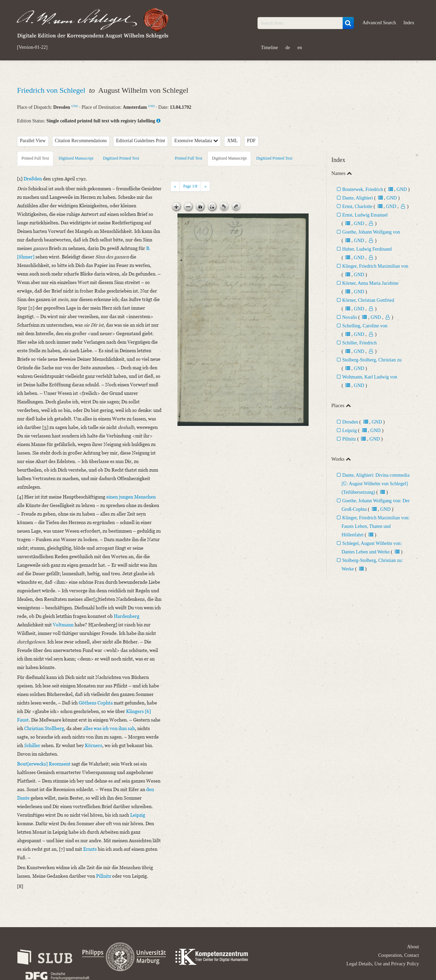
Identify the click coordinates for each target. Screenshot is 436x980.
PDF (251, 141)
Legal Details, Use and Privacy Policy (383, 964)
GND (75, 106)
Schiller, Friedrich (360, 343)
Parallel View (33, 141)
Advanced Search (379, 23)
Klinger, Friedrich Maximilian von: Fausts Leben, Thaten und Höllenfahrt (376, 526)
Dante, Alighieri (358, 198)
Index (409, 23)
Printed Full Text (35, 158)
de (288, 48)
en (300, 48)
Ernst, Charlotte (357, 206)
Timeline (269, 48)
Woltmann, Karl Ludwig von (370, 377)
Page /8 (190, 186)
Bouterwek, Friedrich (363, 189)
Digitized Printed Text (121, 158)
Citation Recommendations (81, 141)
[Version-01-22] (32, 47)
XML (232, 141)
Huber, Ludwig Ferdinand (367, 249)
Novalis (350, 317)
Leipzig (350, 430)
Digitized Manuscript (76, 158)
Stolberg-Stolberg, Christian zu (372, 360)
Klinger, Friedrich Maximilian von (375, 266)
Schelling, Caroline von (365, 326)
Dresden (350, 422)
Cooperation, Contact (399, 955)
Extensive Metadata (196, 141)
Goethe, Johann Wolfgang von (371, 232)
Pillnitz (349, 439)
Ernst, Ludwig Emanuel (365, 215)
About (413, 947)
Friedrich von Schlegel (52, 90)
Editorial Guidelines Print (141, 141)
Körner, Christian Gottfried (368, 300)
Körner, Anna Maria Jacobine (370, 283)
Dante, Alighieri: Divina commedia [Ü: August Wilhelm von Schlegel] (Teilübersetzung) (376, 484)
